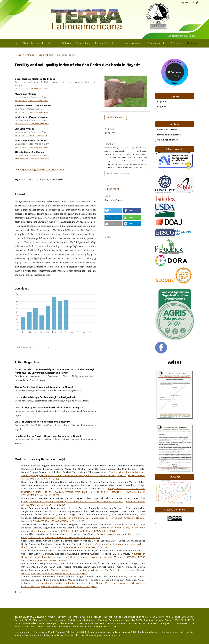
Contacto (176, 43)
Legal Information (132, 43)
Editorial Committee (106, 43)
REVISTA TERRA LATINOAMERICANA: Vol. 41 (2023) (88, 531)
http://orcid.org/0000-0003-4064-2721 (31, 89)
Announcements (156, 43)
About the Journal (33, 43)
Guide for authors (168, 140)
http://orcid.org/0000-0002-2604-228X (32, 147)
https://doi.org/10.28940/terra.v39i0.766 (42, 170)
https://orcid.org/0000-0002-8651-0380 (32, 159)
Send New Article (167, 130)
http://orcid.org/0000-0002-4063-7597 (31, 101)
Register (185, 2)
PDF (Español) (117, 117)
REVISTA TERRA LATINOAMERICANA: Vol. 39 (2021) (59, 521)
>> (20, 592)
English (162, 101)
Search (193, 43)
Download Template (169, 135)
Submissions (83, 43)
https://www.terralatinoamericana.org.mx (36, 623)
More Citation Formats (118, 173)
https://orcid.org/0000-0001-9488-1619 (32, 124)
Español (162, 106)
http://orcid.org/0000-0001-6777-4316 (31, 136)
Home (14, 43)
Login (196, 2)
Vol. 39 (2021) (46, 55)
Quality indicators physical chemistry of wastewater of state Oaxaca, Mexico (72, 502)
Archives (66, 43)
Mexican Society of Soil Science (163, 617)
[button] (113, 211)
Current (52, 43)
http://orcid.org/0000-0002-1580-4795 (31, 112)
